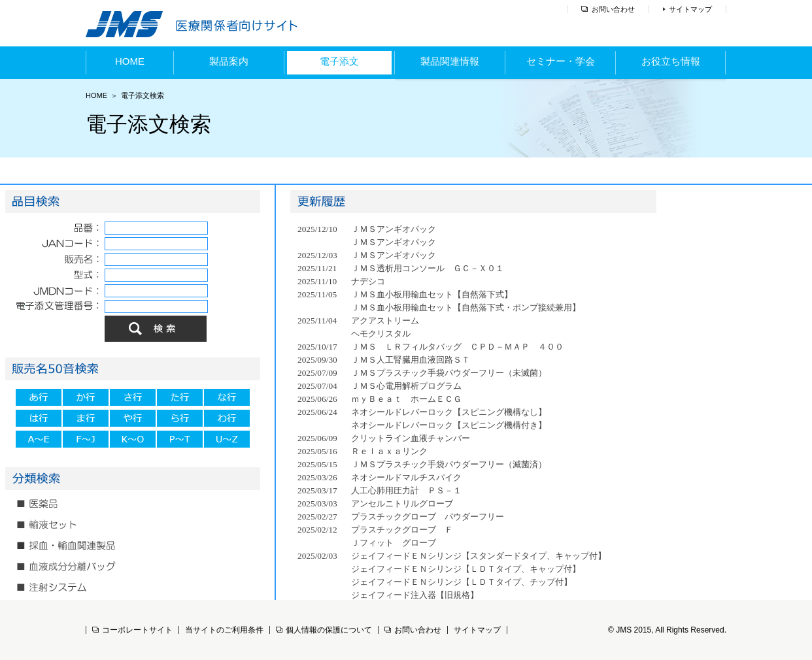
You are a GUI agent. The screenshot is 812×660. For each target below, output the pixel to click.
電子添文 (339, 61)
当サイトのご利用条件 (224, 630)
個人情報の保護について (324, 630)
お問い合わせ (613, 9)
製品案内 (229, 61)
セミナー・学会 (561, 61)
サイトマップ (690, 9)
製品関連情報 (450, 61)
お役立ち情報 (671, 61)
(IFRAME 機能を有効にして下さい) (137, 397)
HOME (130, 61)
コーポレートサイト (132, 630)
